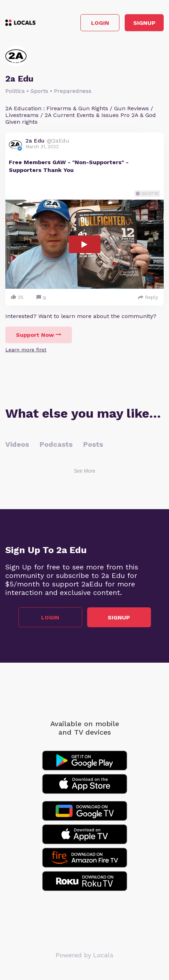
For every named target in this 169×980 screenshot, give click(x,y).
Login (100, 23)
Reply (148, 297)
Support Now (39, 335)
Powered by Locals (84, 955)
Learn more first (26, 350)
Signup (144, 23)
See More (84, 471)
